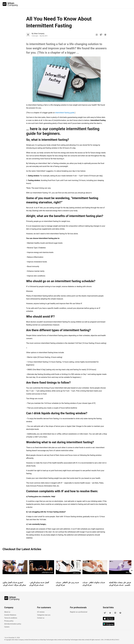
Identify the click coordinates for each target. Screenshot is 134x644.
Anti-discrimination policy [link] (13, 624)
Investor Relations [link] (10, 615)
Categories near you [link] (44, 615)
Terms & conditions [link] (11, 618)
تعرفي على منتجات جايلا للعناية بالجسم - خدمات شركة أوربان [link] (120, 584)
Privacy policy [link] (9, 621)
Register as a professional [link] (79, 612)
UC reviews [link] (41, 612)
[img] (10, 4)
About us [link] (7, 612)
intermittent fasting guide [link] (65, 113)
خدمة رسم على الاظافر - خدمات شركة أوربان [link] (67, 584)
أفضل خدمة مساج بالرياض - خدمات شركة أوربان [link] (39, 584)
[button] (97, 35)
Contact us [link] (41, 618)
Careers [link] (7, 627)
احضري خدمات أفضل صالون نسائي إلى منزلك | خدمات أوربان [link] (14, 584)
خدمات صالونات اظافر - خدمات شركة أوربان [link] (94, 584)
